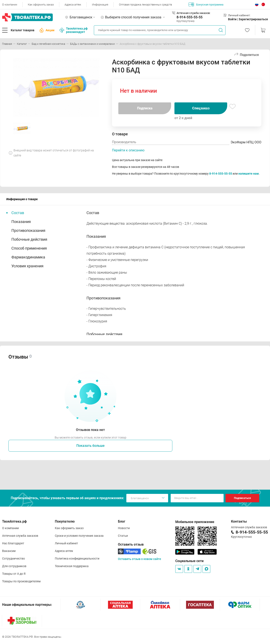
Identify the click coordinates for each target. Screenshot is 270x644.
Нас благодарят (13, 543)
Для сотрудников (14, 566)
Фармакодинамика (28, 257)
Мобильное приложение (195, 522)
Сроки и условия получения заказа (79, 536)
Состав (18, 213)
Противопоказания (28, 230)
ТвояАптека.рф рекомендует (74, 30)
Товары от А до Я (14, 574)
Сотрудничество (13, 558)
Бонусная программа (206, 4)
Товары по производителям (21, 581)
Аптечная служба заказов (20, 536)
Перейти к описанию (128, 150)
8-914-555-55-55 (190, 17)
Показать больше (90, 446)
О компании (10, 5)
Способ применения (29, 248)
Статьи (123, 536)
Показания (21, 222)
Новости (124, 528)
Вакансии (9, 551)
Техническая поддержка (72, 566)
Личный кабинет (66, 543)
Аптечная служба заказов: (193, 13)
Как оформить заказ (41, 5)
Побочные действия (29, 239)
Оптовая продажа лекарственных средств (145, 5)
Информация (100, 5)
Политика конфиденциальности (77, 558)
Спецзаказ (201, 108)
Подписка (145, 108)
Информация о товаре (22, 199)
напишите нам (249, 174)
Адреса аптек (73, 5)
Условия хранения (27, 266)
